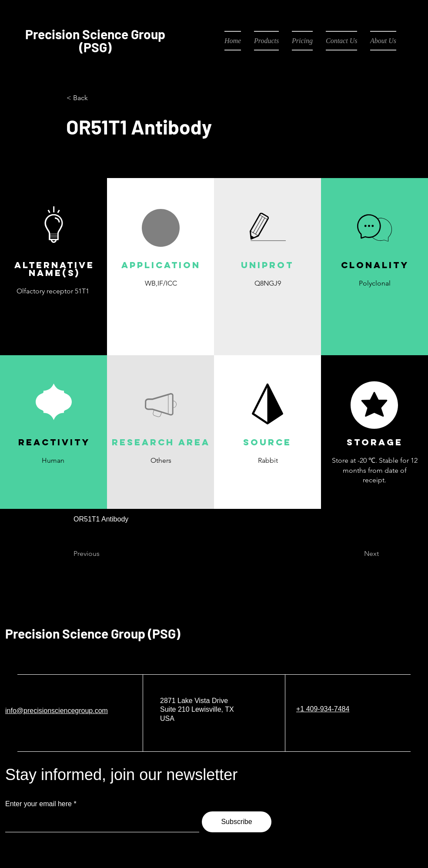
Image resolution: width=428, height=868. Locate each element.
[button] (160, 304)
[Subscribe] (237, 822)
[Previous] (102, 554)
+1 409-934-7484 (323, 709)
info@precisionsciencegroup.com (57, 711)
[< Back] (95, 98)
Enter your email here (38, 804)
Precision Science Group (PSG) (93, 633)
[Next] (357, 554)
